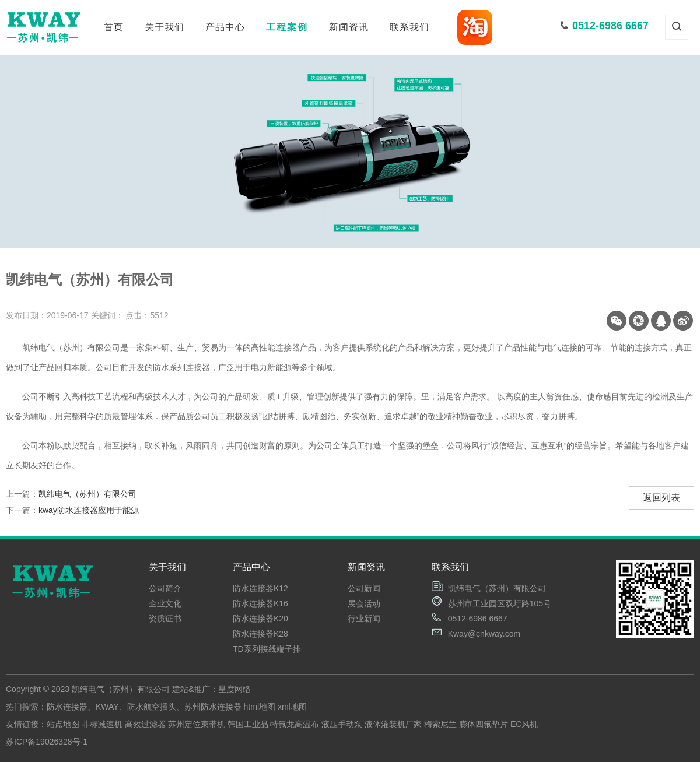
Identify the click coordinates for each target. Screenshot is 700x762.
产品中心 (225, 27)
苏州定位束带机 (197, 724)
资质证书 (165, 619)
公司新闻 (364, 588)
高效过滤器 (145, 724)
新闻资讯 (349, 27)
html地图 (260, 707)
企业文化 (165, 603)
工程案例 (287, 27)
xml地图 (292, 707)
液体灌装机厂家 (393, 724)
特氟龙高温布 (295, 724)
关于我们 (164, 27)
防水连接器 (67, 707)
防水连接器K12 (260, 588)
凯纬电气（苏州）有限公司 (87, 494)
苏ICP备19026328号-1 (47, 742)
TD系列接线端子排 (267, 649)
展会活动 (364, 603)
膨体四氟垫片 (484, 724)
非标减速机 (102, 724)
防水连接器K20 (260, 619)
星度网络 (235, 689)
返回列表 (661, 498)
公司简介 (165, 588)
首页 (114, 27)
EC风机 (524, 724)
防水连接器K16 (260, 603)
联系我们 (409, 27)
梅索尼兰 (440, 724)
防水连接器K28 (260, 634)
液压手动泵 (342, 724)
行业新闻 (364, 619)
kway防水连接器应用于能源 (89, 510)
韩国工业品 (248, 724)
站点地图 (63, 724)
